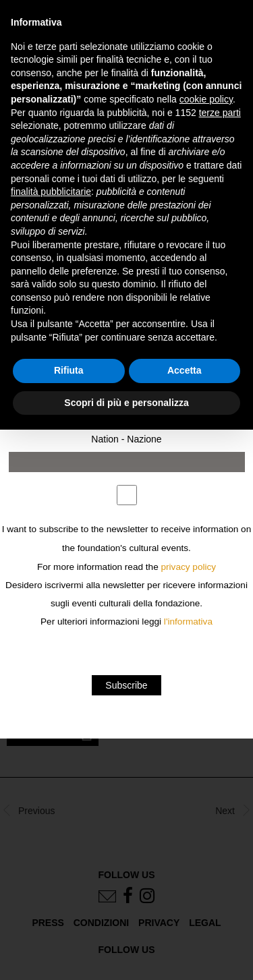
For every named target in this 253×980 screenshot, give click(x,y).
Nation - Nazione (126, 439)
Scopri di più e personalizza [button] (126, 403)
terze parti (220, 113)
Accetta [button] (185, 370)
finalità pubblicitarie (51, 192)
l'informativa (188, 622)
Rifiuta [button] (69, 370)
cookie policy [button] (206, 99)
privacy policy (189, 567)
